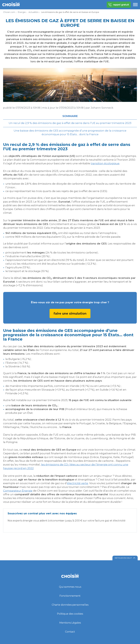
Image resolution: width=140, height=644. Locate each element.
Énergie (22, 12)
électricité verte (78, 483)
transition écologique (105, 163)
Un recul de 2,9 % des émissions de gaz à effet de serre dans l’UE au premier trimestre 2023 (70, 123)
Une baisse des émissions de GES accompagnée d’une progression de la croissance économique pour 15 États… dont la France (70, 132)
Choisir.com (9, 12)
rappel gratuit (119, 5)
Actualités (33, 12)
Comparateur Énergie (18, 491)
